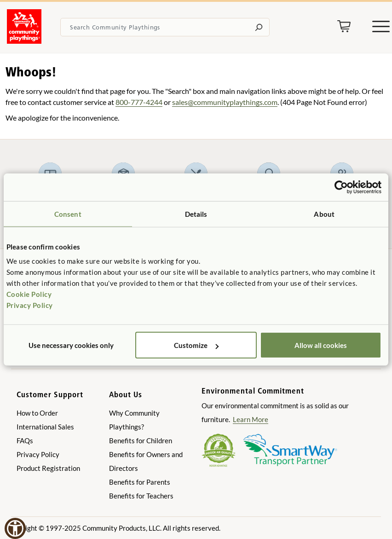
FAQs (25, 440)
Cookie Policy (29, 294)
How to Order (37, 413)
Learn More (251, 419)
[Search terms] (165, 27)
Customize (196, 345)
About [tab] (324, 214)
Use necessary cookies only (71, 345)
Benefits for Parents (140, 482)
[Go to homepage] (24, 41)
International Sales (45, 427)
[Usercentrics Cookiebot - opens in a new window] (341, 187)
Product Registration (48, 468)
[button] (15, 528)
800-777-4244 (139, 102)
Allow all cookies (321, 345)
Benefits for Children (141, 440)
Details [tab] (196, 214)
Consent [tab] (68, 214)
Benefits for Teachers (141, 496)
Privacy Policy (30, 305)
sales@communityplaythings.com (225, 102)
